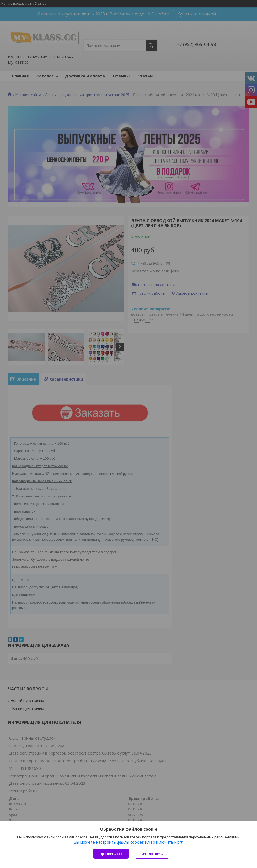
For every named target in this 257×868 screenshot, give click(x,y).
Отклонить (152, 854)
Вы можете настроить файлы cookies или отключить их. (127, 842)
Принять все (111, 854)
